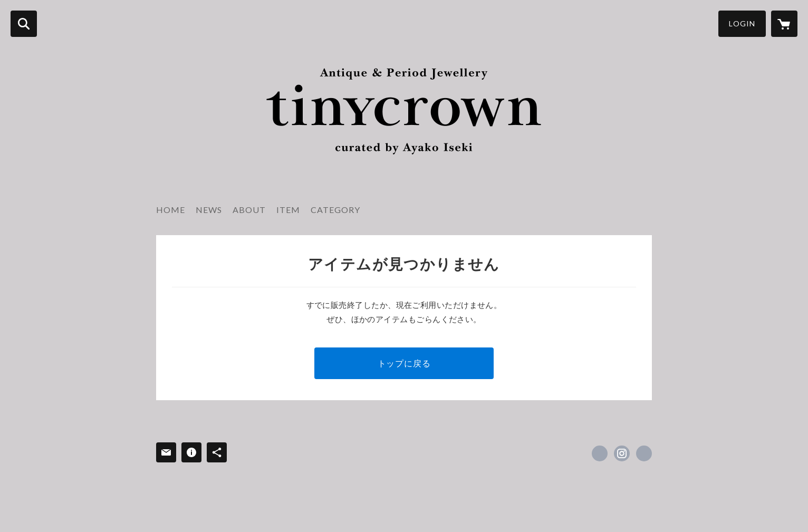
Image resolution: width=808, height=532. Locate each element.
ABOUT (249, 210)
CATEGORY (335, 210)
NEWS (209, 210)
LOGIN (742, 23)
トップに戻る (404, 363)
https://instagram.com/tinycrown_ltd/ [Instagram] (622, 453)
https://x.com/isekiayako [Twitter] (600, 453)
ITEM (288, 210)
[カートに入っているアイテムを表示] (784, 24)
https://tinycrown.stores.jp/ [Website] (644, 453)
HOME (171, 210)
